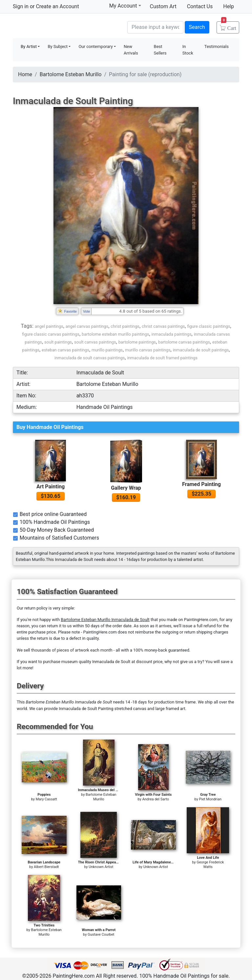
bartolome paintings (137, 342)
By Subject (58, 46)
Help (229, 6)
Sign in (21, 6)
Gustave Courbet (101, 935)
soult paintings (58, 342)
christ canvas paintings (163, 326)
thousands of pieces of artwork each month (72, 650)
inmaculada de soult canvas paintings (90, 358)
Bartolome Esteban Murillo (71, 74)
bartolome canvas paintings (184, 342)
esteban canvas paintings (65, 350)
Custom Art (163, 6)
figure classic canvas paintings (51, 334)
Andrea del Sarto (156, 799)
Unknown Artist (101, 867)
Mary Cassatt (46, 799)
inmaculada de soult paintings (201, 350)
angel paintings (49, 326)
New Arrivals (131, 50)
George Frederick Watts (210, 865)
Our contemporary (95, 46)
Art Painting (51, 487)
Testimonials (217, 46)
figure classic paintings (209, 326)
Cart (229, 26)
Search (197, 27)
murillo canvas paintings (148, 350)
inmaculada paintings (172, 334)
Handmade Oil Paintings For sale (62, 26)
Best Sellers (160, 50)
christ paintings (125, 326)
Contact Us (200, 6)
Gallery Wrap (126, 488)
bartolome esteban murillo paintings (115, 334)
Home (25, 74)
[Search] (155, 27)
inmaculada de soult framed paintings (162, 358)
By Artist (29, 46)
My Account (125, 6)
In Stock (188, 50)
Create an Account (57, 6)
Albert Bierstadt (46, 867)
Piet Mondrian (210, 799)
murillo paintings (107, 350)
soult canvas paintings (95, 342)
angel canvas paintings (87, 326)
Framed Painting (201, 484)
